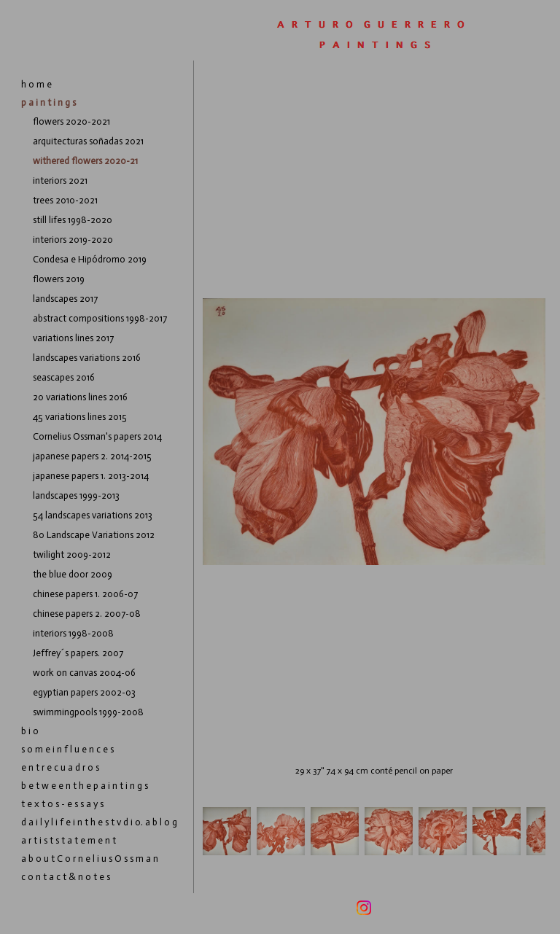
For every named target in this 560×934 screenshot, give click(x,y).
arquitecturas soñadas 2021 (88, 141)
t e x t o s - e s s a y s (62, 804)
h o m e (36, 84)
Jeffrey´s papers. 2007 (78, 653)
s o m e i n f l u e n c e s (67, 749)
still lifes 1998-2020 (73, 220)
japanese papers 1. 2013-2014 (91, 476)
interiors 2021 (60, 180)
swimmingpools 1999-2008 (88, 712)
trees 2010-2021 (65, 200)
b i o (30, 731)
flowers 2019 (59, 279)
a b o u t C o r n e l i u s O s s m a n (90, 859)
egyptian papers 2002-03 (84, 692)
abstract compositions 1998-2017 (100, 318)
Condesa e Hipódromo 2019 (90, 259)
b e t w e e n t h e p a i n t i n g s (85, 786)
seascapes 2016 (64, 377)
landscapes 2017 (65, 299)
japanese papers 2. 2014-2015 (92, 456)
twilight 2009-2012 (72, 554)
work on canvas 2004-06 (84, 673)
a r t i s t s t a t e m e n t (69, 840)
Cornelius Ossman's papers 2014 (97, 436)
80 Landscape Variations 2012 (94, 535)
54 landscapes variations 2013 (93, 515)
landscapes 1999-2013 (76, 495)
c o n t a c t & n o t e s (66, 877)
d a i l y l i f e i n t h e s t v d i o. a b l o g (99, 822)
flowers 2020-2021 (71, 121)
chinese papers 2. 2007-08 (87, 614)
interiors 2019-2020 (73, 240)
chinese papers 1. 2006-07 (85, 594)
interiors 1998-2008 (73, 633)
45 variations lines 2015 (80, 417)
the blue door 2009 (73, 574)
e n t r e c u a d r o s (60, 767)
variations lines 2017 (73, 338)
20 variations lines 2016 (80, 397)
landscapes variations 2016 (87, 358)
